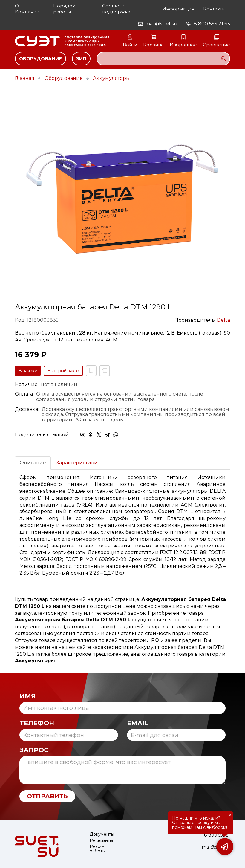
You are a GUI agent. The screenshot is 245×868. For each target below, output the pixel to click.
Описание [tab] (33, 463)
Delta (223, 320)
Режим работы (98, 849)
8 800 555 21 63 (212, 24)
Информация (178, 9)
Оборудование (40, 58)
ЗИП (81, 58)
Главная (25, 78)
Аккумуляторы (111, 78)
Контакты (214, 9)
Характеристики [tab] (77, 463)
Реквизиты (101, 841)
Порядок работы (64, 9)
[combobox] (163, 59)
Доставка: (27, 409)
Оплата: (24, 394)
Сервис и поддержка (116, 9)
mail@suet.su (161, 24)
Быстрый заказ (63, 371)
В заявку (28, 371)
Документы (102, 834)
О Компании (27, 9)
